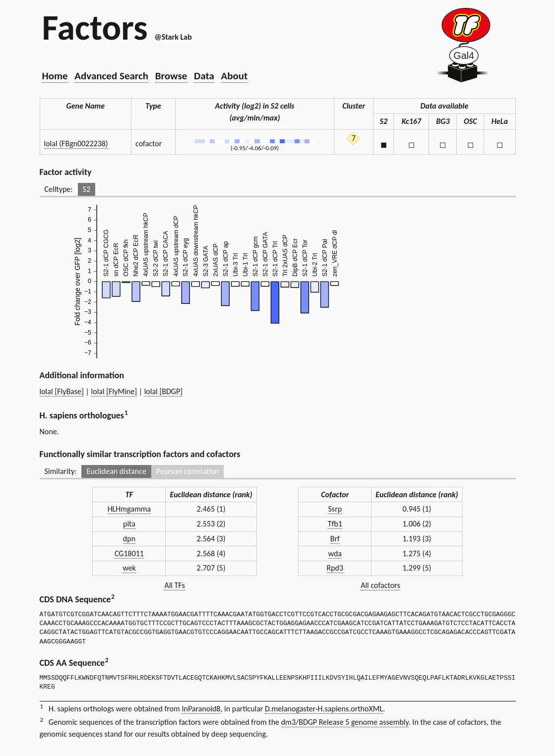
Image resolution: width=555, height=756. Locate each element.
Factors (95, 27)
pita (129, 524)
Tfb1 (335, 524)
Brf (335, 539)
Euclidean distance (116, 471)
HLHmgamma (129, 509)
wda (335, 553)
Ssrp (335, 509)
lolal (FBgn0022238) (76, 144)
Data (204, 76)
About (235, 76)
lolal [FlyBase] (62, 391)
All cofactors (380, 585)
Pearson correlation (188, 471)
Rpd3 (335, 568)
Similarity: (61, 471)
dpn (129, 539)
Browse (171, 76)
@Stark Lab (173, 37)
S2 (87, 189)
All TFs (174, 585)
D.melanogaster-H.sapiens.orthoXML (324, 709)
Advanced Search (111, 76)
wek (129, 568)
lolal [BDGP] (163, 391)
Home (55, 76)
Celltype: (59, 189)
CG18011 (129, 553)
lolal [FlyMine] (114, 391)
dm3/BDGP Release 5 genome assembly (345, 722)
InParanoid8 (201, 709)
